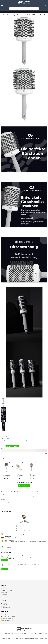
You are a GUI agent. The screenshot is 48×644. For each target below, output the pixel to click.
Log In (24, 6)
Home (2, 12)
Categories (6, 12)
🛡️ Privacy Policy (4, 592)
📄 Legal (3, 597)
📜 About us (3, 588)
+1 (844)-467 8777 (8, 547)
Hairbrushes (37, 12)
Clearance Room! (6, 512)
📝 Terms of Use (4, 595)
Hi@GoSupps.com (6, 608)
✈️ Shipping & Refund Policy (6, 590)
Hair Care (21, 12)
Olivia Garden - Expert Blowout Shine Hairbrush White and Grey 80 (6, 474)
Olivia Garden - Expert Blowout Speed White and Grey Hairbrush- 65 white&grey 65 (31, 474)
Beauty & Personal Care (14, 12)
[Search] (24, 9)
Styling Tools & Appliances (29, 12)
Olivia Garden (8, 438)
